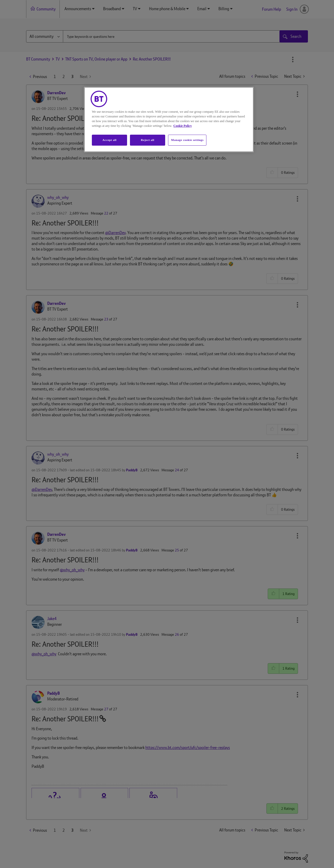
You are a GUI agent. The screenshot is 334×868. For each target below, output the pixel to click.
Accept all (109, 140)
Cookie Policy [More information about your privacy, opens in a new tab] (183, 126)
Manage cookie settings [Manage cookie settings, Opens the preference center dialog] (187, 140)
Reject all (148, 140)
